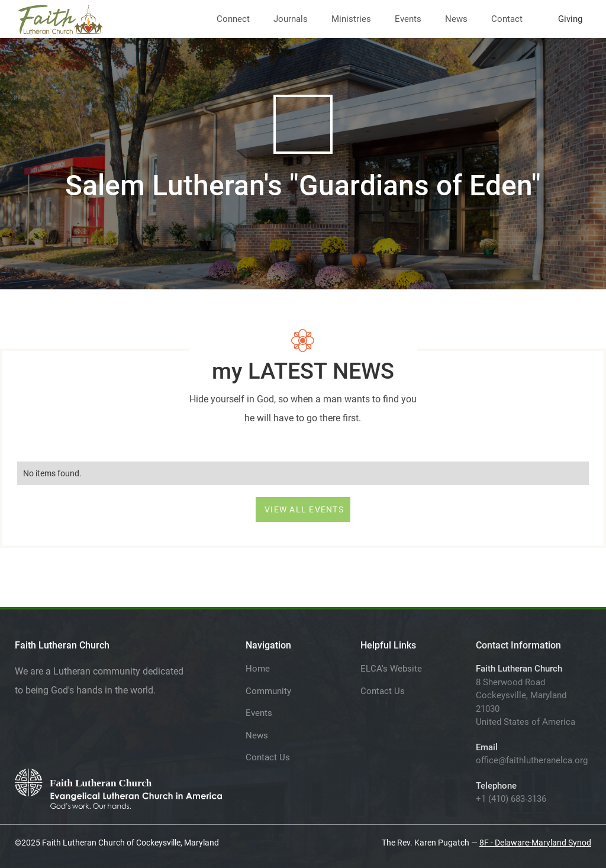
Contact (507, 19)
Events (408, 19)
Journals (291, 19)
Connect (233, 19)
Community (268, 691)
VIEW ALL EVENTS (304, 509)
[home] (60, 17)
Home (258, 669)
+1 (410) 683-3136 (511, 799)
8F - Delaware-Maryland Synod (535, 843)
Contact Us (268, 757)
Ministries (351, 19)
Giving (570, 19)
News (456, 19)
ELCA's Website (391, 669)
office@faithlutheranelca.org (532, 760)
